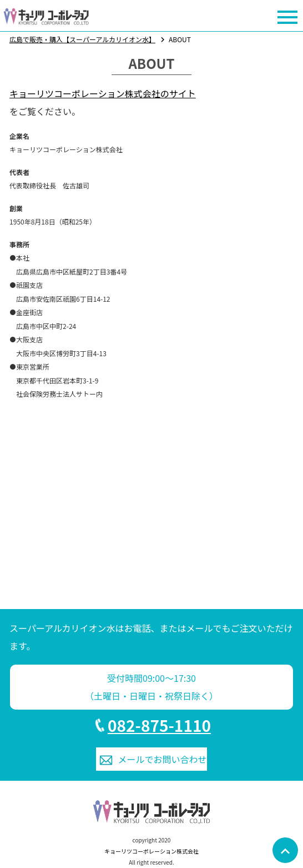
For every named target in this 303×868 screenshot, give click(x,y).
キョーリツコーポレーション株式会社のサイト (103, 93)
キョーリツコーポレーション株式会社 (151, 851)
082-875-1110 (159, 725)
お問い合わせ (163, 759)
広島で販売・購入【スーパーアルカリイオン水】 (82, 39)
